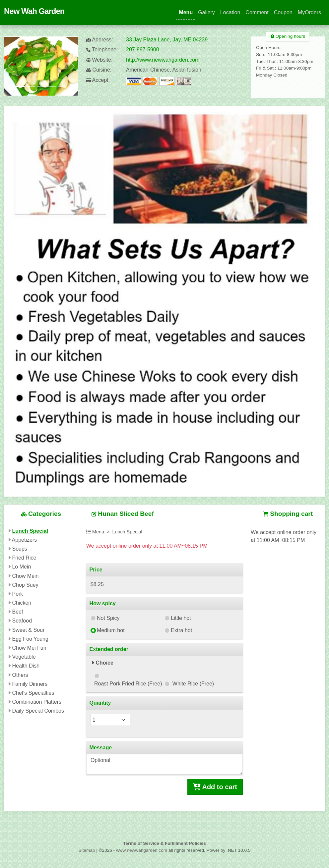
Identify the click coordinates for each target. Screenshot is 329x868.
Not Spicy (108, 618)
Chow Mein (25, 576)
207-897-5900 (143, 50)
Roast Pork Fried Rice (128, 684)
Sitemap (87, 850)
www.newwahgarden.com (142, 850)
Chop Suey (25, 585)
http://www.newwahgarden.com (163, 60)
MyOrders (309, 12)
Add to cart (215, 787)
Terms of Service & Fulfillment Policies (164, 843)
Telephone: (102, 50)
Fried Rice (24, 558)
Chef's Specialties (33, 693)
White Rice (193, 684)
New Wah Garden (34, 11)
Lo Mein (21, 567)
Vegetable (24, 657)
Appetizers (25, 540)
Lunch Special (30, 531)
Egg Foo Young (30, 639)
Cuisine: (99, 70)
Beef (17, 612)
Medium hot (111, 630)
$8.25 (97, 584)
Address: (100, 40)
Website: (99, 60)
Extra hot (181, 630)
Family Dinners (30, 684)
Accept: (98, 80)
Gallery (206, 12)
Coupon (283, 12)
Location (230, 12)
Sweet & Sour (28, 630)
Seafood (22, 621)
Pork (17, 594)
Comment (257, 12)
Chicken (22, 603)
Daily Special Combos (38, 711)
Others (20, 675)
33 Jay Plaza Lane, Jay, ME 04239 (167, 40)
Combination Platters (37, 702)
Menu (186, 12)
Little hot (181, 618)
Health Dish (26, 666)
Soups (19, 549)
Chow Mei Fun (29, 648)
